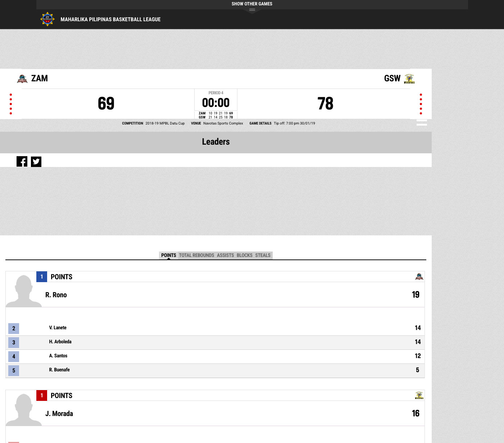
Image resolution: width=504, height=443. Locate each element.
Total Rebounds (196, 256)
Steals (263, 256)
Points (169, 256)
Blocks (244, 256)
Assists (225, 256)
